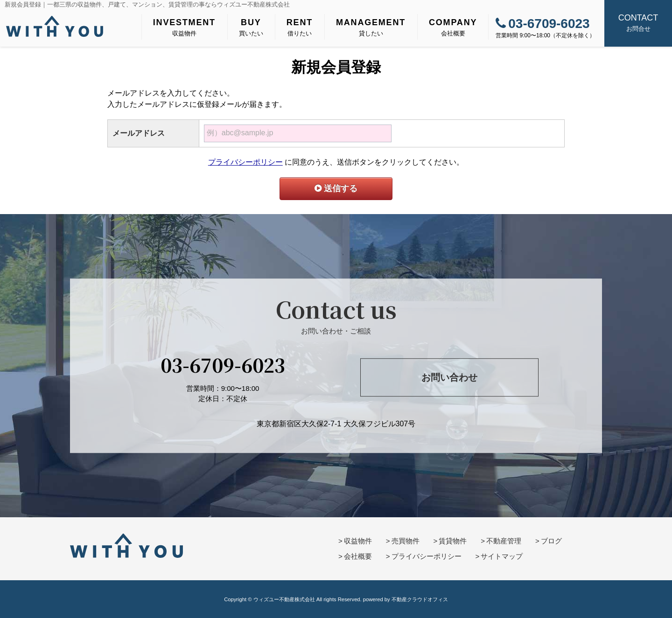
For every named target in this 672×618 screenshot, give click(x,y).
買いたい (251, 27)
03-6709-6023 (542, 24)
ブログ (551, 541)
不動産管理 (504, 541)
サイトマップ (502, 556)
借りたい (300, 27)
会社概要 (453, 27)
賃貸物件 (453, 541)
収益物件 (184, 27)
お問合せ (638, 22)
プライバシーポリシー (245, 162)
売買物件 (406, 541)
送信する (336, 188)
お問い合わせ (449, 377)
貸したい (371, 27)
